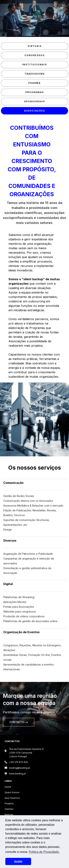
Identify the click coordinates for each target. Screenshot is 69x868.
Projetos (9, 803)
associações (34, 111)
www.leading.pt (15, 774)
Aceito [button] (18, 861)
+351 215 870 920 (16, 762)
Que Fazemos (12, 798)
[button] (62, 8)
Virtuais (35, 46)
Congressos (34, 55)
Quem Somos (12, 792)
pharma (34, 83)
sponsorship (34, 101)
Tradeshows (35, 74)
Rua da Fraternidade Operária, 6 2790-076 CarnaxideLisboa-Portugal (26, 753)
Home (8, 787)
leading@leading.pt (17, 768)
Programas (35, 92)
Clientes (9, 809)
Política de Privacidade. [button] (44, 852)
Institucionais (34, 65)
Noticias (9, 815)
